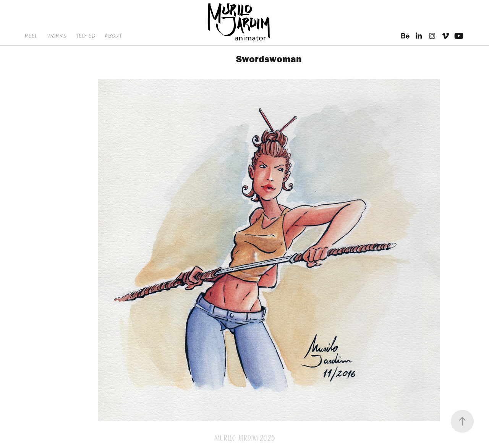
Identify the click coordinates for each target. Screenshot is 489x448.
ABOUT (113, 36)
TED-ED (86, 36)
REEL (31, 36)
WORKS (57, 36)
